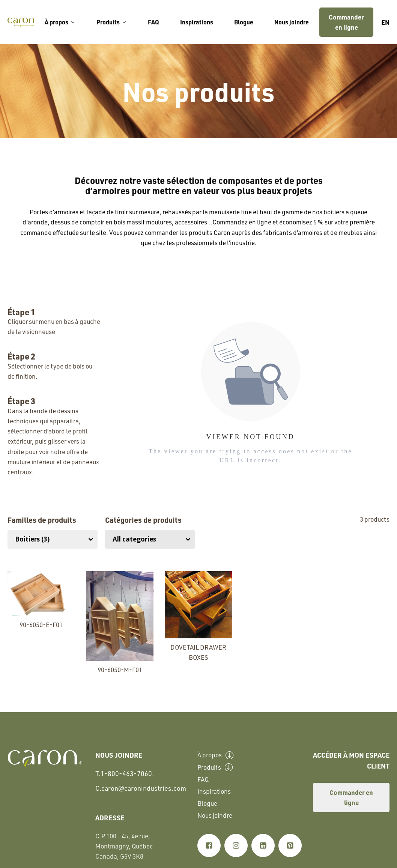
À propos (60, 22)
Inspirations (197, 22)
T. (125, 774)
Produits (112, 22)
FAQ (153, 22)
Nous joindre (292, 22)
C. (141, 788)
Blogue (244, 22)
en (385, 22)
